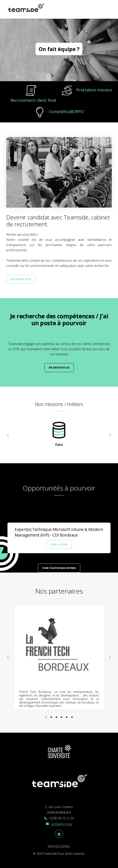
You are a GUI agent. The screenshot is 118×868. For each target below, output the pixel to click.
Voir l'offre (59, 545)
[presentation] (8, 436)
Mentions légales (59, 846)
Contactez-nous (61, 824)
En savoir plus (21, 279)
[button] (46, 717)
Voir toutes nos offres (59, 568)
